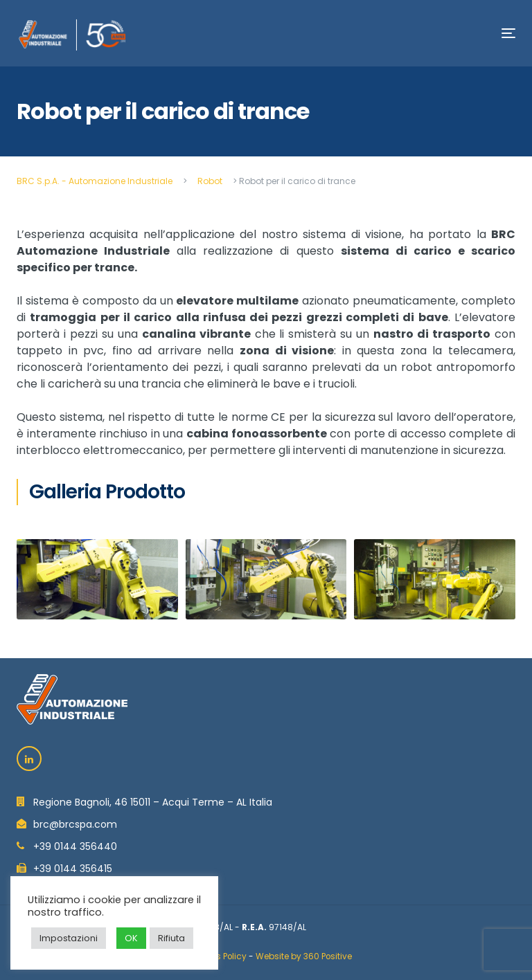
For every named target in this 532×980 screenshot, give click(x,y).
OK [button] (131, 938)
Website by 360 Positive (304, 956)
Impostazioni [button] (69, 938)
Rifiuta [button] (171, 938)
